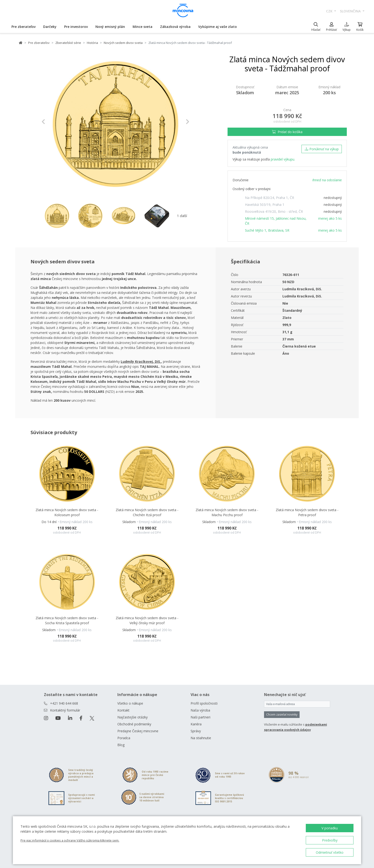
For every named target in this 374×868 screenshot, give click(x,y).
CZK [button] (330, 11)
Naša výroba (200, 710)
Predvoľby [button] (330, 840)
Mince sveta (143, 27)
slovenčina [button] (351, 11)
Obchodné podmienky (134, 724)
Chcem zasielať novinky (282, 715)
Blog (121, 745)
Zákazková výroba (175, 27)
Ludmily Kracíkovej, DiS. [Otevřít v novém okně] (141, 361)
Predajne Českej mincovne (138, 731)
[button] (53, 122)
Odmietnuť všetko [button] (330, 852)
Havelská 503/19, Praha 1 (265, 205)
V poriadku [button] (330, 828)
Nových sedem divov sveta (123, 43)
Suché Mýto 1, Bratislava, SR (267, 230)
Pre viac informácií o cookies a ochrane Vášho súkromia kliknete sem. (70, 840)
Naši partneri (200, 717)
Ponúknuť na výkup (322, 149)
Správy (196, 731)
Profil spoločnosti (204, 703)
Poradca (124, 738)
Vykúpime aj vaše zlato (218, 27)
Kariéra (196, 724)
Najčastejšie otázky (132, 717)
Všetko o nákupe (130, 703)
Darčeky (50, 27)
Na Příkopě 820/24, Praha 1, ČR (270, 198)
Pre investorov (76, 27)
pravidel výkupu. (283, 159)
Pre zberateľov (23, 27)
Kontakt (123, 710)
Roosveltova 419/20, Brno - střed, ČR (274, 211)
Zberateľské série (68, 43)
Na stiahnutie (201, 738)
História (92, 43)
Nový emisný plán (110, 27)
